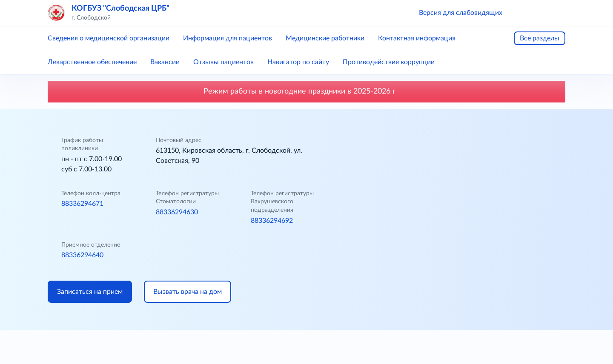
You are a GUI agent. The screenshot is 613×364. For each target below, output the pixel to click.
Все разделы (540, 38)
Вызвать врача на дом (188, 292)
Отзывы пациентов (223, 62)
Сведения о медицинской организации (109, 38)
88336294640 (82, 255)
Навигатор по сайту (298, 62)
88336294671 (82, 204)
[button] (521, 13)
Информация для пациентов (228, 38)
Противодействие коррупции (389, 62)
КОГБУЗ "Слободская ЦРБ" (120, 9)
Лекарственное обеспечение (92, 62)
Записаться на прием (90, 292)
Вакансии (165, 62)
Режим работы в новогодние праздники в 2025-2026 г (306, 91)
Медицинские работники (325, 38)
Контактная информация (417, 38)
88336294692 (272, 221)
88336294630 (177, 212)
